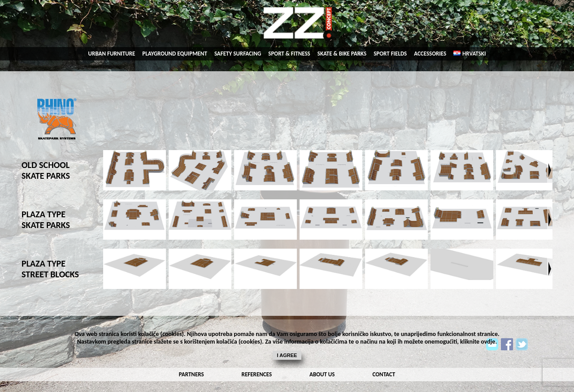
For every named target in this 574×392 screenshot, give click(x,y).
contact (384, 374)
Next (550, 170)
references (257, 374)
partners (191, 374)
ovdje (488, 342)
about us (322, 374)
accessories (430, 54)
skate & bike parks (342, 54)
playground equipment (175, 54)
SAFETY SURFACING (238, 54)
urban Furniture (112, 54)
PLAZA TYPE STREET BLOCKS (50, 269)
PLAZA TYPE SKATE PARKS (46, 220)
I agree (287, 355)
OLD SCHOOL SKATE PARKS (46, 170)
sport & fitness (289, 54)
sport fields (390, 54)
